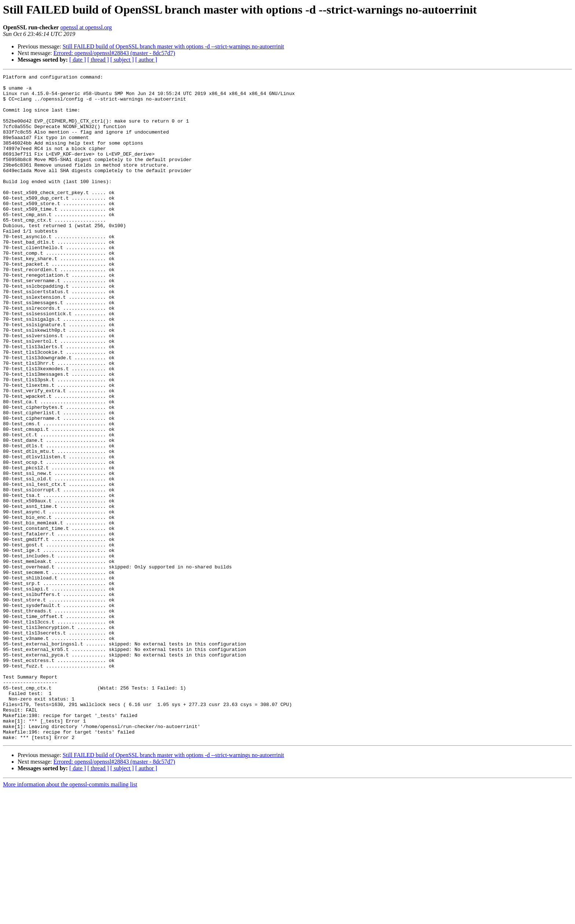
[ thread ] (98, 60)
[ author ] (146, 60)
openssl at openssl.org (86, 27)
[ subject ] (122, 60)
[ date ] (78, 60)
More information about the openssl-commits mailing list (70, 918)
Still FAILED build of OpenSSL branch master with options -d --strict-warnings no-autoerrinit (173, 46)
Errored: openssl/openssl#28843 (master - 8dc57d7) (114, 53)
